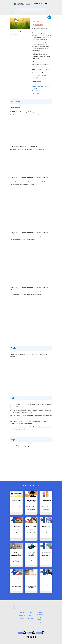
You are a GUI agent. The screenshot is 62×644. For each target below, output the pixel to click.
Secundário (35, 89)
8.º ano (34, 76)
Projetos (22, 619)
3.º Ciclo (34, 84)
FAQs (40, 623)
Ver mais (48, 596)
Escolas (31, 612)
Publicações (22, 615)
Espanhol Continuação (38, 91)
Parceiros (31, 619)
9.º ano (38, 76)
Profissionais (35, 93)
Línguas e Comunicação (42, 70)
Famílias (31, 615)
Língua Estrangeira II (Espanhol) (41, 86)
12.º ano (39, 78)
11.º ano (34, 78)
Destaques (22, 612)
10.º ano (43, 76)
